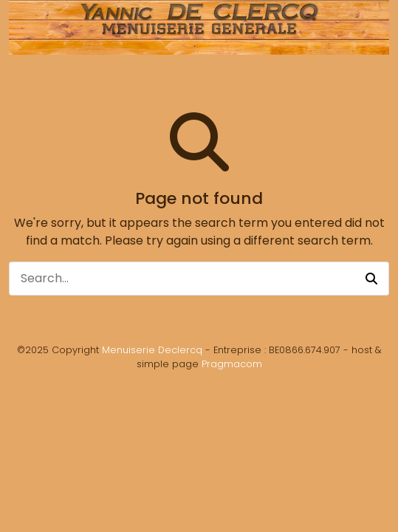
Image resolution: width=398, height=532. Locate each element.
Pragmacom (232, 364)
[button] (371, 279)
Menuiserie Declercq (152, 350)
